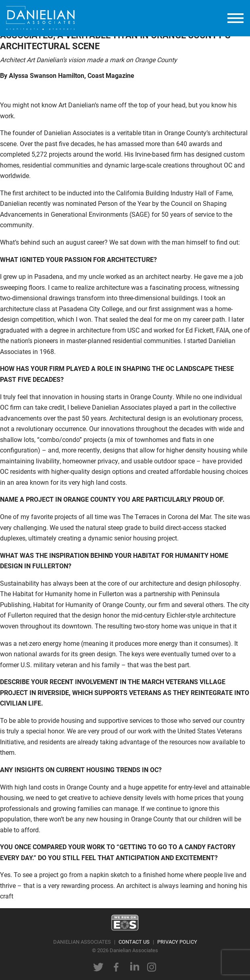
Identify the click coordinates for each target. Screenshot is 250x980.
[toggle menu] (235, 18)
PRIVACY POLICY (177, 941)
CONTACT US (134, 941)
